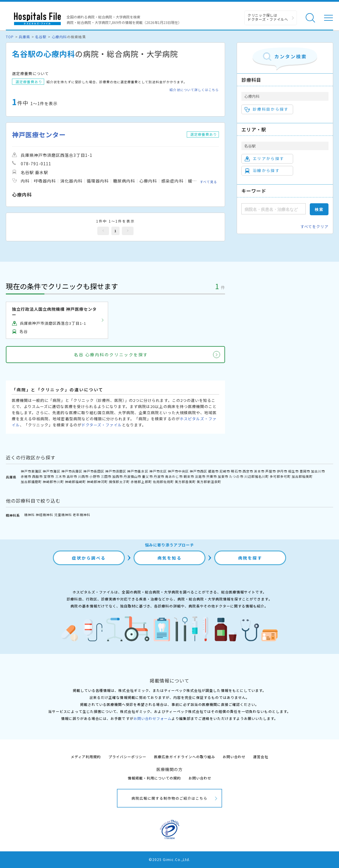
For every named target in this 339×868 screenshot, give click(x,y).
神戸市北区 (158, 471)
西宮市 (248, 471)
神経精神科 (44, 515)
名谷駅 (41, 37)
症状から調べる (89, 558)
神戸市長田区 (94, 471)
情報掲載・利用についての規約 (154, 778)
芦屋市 (271, 471)
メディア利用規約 (86, 757)
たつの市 (236, 476)
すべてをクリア (314, 226)
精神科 (30, 515)
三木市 (60, 476)
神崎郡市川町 (53, 482)
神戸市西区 (198, 471)
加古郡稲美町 (302, 476)
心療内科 (59, 37)
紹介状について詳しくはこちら (194, 90)
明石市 (236, 471)
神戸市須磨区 (116, 471)
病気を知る (170, 558)
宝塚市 (49, 476)
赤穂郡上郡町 (141, 482)
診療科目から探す (267, 109)
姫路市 (213, 471)
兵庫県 (24, 37)
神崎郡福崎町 (75, 482)
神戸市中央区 (178, 471)
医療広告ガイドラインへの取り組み (185, 757)
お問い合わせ (234, 757)
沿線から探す (262, 171)
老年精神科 (82, 515)
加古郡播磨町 (31, 482)
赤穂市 (26, 476)
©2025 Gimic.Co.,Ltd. (169, 859)
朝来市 (189, 476)
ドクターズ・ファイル (102, 425)
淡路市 (200, 476)
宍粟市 (212, 476)
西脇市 (37, 476)
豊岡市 (305, 471)
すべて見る (209, 182)
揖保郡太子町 (119, 482)
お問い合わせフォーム (153, 718)
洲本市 (259, 471)
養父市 (147, 476)
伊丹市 (282, 471)
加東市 (223, 476)
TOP (10, 37)
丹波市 (159, 476)
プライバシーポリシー (127, 757)
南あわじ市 (174, 476)
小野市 (95, 476)
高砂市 (72, 476)
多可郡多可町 (280, 476)
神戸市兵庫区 (72, 471)
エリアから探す (264, 159)
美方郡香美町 (185, 482)
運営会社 (261, 757)
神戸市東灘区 (31, 471)
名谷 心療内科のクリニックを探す (111, 355)
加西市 (117, 476)
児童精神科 (63, 515)
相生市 (293, 471)
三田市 (106, 476)
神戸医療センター (39, 134)
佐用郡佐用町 (163, 482)
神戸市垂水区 (138, 471)
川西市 (83, 476)
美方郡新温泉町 (209, 482)
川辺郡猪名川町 (257, 476)
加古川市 (318, 471)
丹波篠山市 (132, 476)
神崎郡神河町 (97, 482)
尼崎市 (225, 471)
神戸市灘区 (51, 471)
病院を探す (250, 558)
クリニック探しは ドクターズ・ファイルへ (268, 17)
